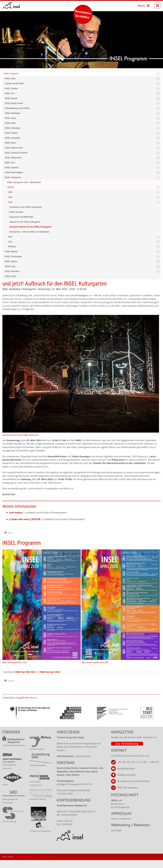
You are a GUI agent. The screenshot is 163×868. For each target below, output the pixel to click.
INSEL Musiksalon (13, 113)
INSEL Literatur (11, 88)
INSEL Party (10, 266)
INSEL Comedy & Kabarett (16, 153)
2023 (10, 202)
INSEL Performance (13, 158)
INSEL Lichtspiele (12, 138)
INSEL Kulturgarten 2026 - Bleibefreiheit (24, 182)
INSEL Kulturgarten (13, 177)
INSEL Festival (11, 133)
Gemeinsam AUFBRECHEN (21, 217)
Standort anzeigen (127, 775)
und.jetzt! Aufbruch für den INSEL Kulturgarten (30, 227)
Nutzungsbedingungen (26, 857)
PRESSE (12, 247)
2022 (10, 237)
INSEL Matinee (11, 252)
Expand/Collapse (158, 74)
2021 (10, 242)
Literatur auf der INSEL (15, 84)
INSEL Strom (10, 143)
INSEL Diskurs (11, 261)
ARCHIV (11, 187)
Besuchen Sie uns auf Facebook (133, 781)
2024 (10, 197)
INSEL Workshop (12, 271)
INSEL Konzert (11, 98)
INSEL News (10, 79)
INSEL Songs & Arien (14, 103)
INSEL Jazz (10, 93)
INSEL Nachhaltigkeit (14, 173)
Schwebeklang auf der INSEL (17, 108)
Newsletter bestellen (83, 14)
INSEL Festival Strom (14, 148)
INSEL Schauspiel (12, 128)
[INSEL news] (11, 6)
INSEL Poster (11, 276)
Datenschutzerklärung (48, 857)
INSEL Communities (13, 257)
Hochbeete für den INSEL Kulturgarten (26, 207)
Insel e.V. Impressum (121, 819)
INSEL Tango (10, 118)
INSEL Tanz (10, 163)
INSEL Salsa (10, 123)
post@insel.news (126, 768)
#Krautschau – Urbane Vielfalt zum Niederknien (29, 232)
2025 (10, 192)
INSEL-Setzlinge (16, 212)
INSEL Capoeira (12, 168)
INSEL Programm (11, 74)
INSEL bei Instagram (128, 788)
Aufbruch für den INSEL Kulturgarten (25, 222)
